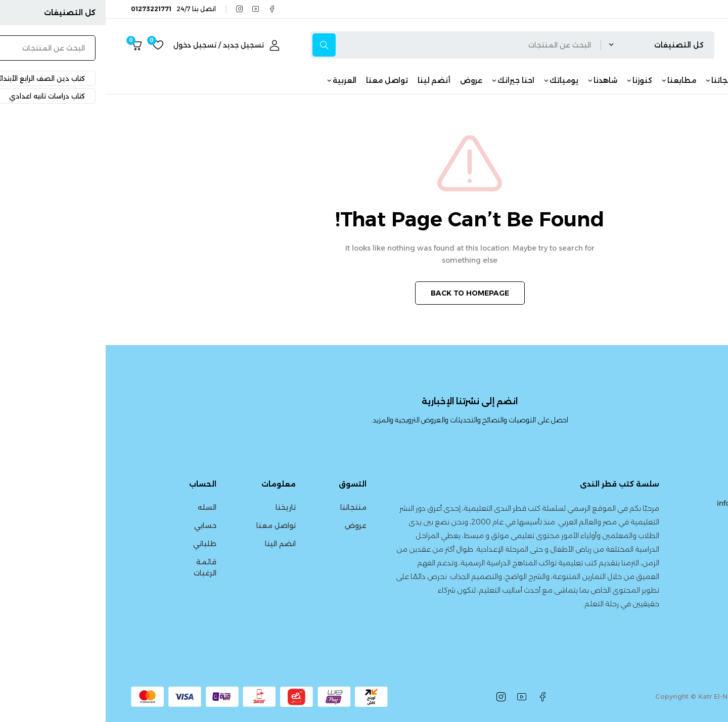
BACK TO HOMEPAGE (364, 293)
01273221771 (670, 525)
